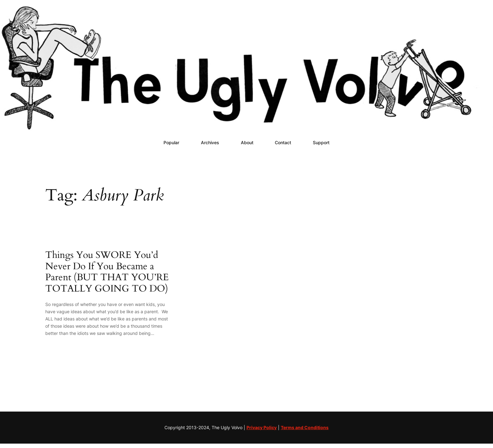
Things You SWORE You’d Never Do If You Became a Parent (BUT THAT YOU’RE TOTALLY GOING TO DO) (107, 272)
